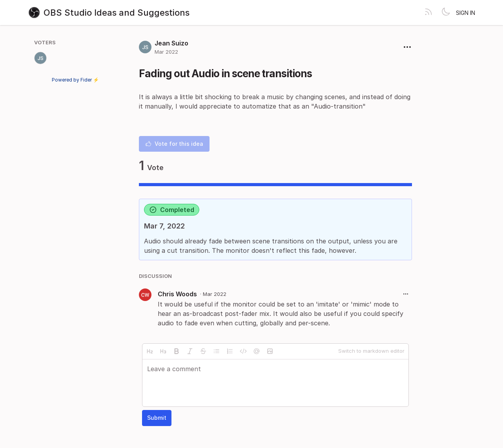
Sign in (466, 13)
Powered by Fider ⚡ (75, 80)
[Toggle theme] (446, 13)
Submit (157, 418)
